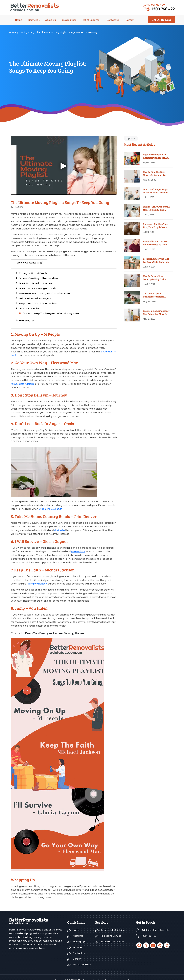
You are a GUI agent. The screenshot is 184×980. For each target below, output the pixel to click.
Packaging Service (111, 930)
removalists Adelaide (23, 384)
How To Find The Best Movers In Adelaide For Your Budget (155, 174)
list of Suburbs (83, 20)
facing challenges (37, 584)
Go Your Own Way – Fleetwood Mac (39, 278)
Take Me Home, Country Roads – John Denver (45, 293)
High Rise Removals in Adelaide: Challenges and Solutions (156, 156)
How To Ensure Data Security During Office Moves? (155, 278)
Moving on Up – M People (33, 273)
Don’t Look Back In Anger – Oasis (37, 288)
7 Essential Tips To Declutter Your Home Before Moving (154, 295)
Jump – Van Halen (29, 308)
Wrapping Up (26, 320)
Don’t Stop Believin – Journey (35, 283)
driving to (59, 530)
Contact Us (104, 20)
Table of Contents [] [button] (29, 263)
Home (13, 20)
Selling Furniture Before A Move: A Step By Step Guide (156, 208)
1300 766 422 (149, 930)
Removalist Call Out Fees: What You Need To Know (156, 243)
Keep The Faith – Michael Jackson (38, 303)
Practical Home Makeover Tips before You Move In (156, 312)
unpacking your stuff (50, 509)
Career (120, 20)
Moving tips (26, 32)
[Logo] (35, 7)
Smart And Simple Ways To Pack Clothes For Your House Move (155, 191)
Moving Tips (61, 20)
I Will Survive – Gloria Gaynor (35, 298)
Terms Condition (82, 958)
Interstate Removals (112, 935)
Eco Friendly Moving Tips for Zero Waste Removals (156, 260)
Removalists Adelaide (113, 924)
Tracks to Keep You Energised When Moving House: (51, 313)
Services (27, 20)
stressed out (78, 551)
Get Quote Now (161, 20)
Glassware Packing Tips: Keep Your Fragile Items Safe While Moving (156, 226)
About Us (43, 20)
